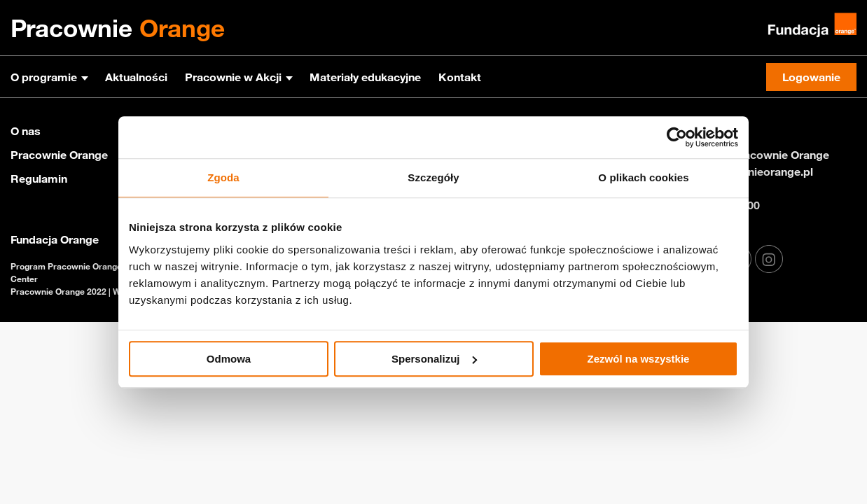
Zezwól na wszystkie (639, 359)
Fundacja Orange (55, 239)
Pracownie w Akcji (233, 77)
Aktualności (136, 77)
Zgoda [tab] (223, 177)
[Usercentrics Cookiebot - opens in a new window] (677, 137)
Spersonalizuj (434, 359)
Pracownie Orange (59, 155)
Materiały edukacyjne (365, 77)
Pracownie (118, 28)
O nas (26, 131)
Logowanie (811, 77)
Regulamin (39, 178)
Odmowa (229, 359)
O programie (44, 77)
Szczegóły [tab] (433, 177)
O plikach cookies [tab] (643, 177)
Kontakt (460, 77)
